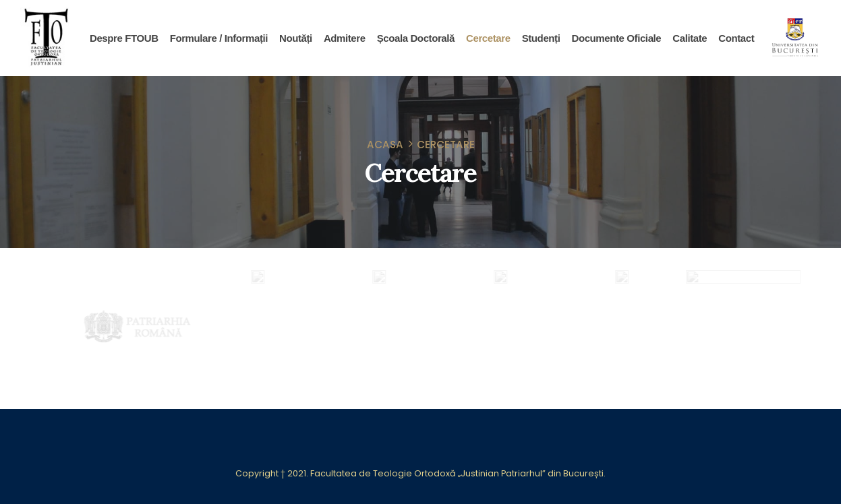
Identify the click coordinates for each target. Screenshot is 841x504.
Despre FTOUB (124, 38)
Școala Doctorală (416, 38)
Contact (736, 38)
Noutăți (296, 38)
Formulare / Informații (219, 38)
